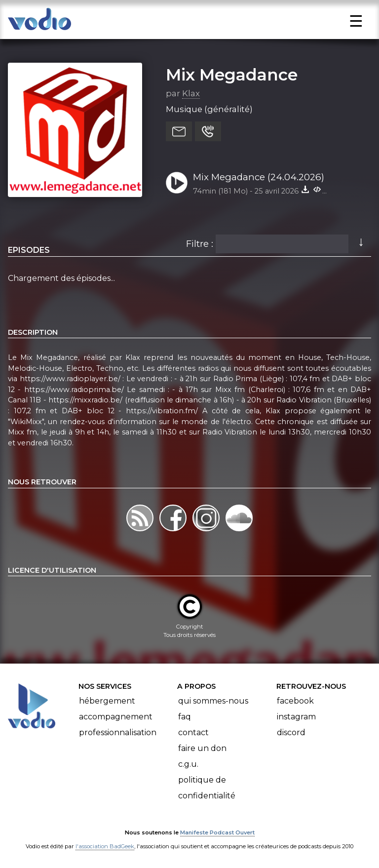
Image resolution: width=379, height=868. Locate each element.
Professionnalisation (118, 732)
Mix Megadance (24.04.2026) (259, 177)
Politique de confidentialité (207, 788)
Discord (291, 732)
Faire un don (202, 748)
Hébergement (107, 701)
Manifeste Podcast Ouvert (217, 832)
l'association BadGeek (105, 846)
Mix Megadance (232, 75)
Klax (191, 93)
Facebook (295, 701)
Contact (193, 732)
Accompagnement (116, 717)
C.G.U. (188, 764)
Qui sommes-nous (213, 701)
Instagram (296, 717)
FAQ (185, 717)
